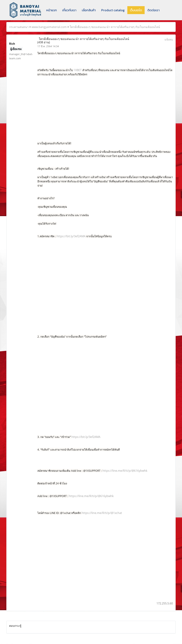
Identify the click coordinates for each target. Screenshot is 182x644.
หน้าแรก (51, 10)
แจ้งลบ (169, 39)
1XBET (78, 70)
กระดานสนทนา (19, 27)
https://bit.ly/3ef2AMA (71, 236)
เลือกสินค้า (89, 10)
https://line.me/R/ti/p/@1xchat (102, 513)
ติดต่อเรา (154, 10)
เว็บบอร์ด (136, 10)
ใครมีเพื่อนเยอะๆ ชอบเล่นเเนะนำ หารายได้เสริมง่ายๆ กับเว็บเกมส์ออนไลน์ (115, 27)
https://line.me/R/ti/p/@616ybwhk (125, 471)
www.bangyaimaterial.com (49, 27)
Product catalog (113, 10)
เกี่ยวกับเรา (69, 10)
